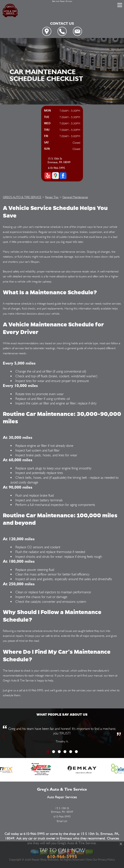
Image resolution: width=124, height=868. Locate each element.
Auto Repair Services (62, 797)
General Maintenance (75, 197)
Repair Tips (52, 197)
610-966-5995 (57, 168)
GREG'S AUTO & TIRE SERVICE (22, 197)
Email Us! (62, 821)
